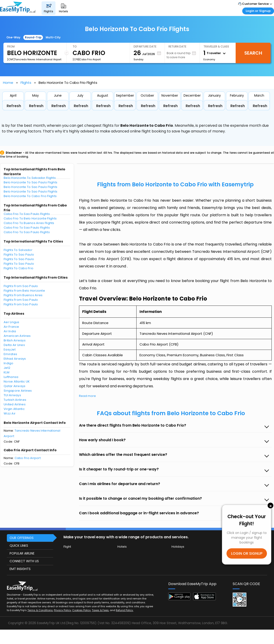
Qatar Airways (14, 386)
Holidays (178, 547)
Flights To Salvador (18, 250)
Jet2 (7, 368)
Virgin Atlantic (14, 409)
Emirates (10, 354)
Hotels (122, 547)
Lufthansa (11, 377)
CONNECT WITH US (24, 561)
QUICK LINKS (19, 546)
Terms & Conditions (40, 610)
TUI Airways (12, 395)
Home (8, 83)
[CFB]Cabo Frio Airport (87, 59)
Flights (26, 83)
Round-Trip (33, 37)
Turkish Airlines (15, 400)
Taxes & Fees (100, 610)
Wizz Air (10, 413)
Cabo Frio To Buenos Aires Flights (29, 223)
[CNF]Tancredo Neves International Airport (34, 59)
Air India (10, 331)
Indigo (9, 363)
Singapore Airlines (18, 391)
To (75, 46)
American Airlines (17, 336)
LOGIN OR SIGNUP (247, 553)
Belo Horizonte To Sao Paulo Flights (30, 182)
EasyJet (10, 350)
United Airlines (15, 404)
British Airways (15, 340)
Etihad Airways (15, 359)
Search (253, 53)
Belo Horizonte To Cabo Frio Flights (30, 196)
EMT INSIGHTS (20, 569)
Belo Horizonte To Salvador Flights (30, 178)
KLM (7, 372)
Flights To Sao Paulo (19, 255)
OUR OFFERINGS (22, 538)
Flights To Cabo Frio (18, 268)
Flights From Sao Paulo (21, 286)
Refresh (14, 106)
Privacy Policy (62, 610)
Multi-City (53, 37)
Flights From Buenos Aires (23, 295)
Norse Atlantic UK (17, 381)
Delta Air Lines (14, 345)
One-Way (13, 37)
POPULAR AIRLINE (22, 553)
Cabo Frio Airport (28, 458)
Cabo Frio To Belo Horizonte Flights (30, 218)
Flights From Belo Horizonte (24, 291)
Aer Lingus (12, 322)
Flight (67, 547)
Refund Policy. (125, 610)
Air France (11, 327)
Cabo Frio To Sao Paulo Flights (27, 214)
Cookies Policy (81, 610)
